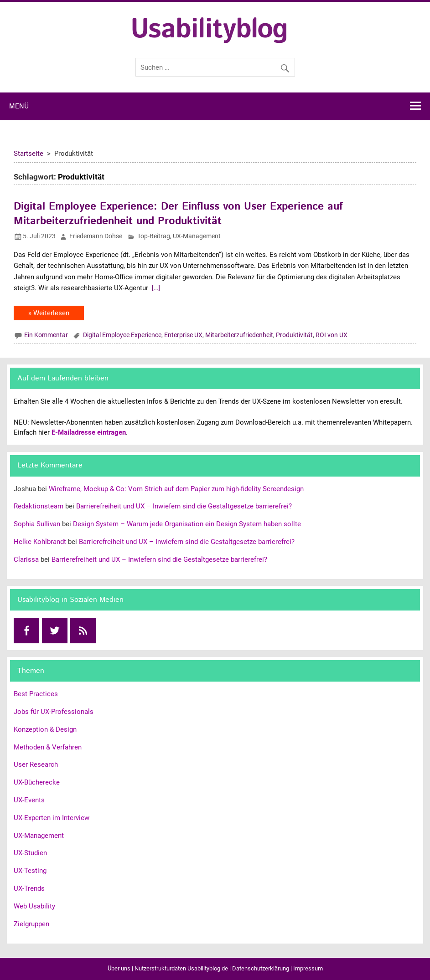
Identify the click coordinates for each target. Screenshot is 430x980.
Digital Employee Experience (122, 335)
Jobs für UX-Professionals (54, 712)
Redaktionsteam (39, 506)
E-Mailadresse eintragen (89, 432)
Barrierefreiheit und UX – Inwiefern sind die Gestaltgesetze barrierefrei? (184, 506)
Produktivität (294, 335)
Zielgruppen (31, 924)
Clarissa (26, 559)
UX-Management (197, 236)
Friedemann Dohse (96, 236)
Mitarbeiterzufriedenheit (239, 335)
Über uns (119, 968)
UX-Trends (29, 888)
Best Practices (36, 694)
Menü (19, 107)
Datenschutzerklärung (261, 968)
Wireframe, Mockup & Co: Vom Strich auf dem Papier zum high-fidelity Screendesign (176, 489)
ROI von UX (332, 335)
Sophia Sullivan (37, 524)
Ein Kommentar (46, 335)
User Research (36, 765)
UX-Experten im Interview (52, 818)
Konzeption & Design (45, 729)
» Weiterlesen (49, 313)
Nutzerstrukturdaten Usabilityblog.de (181, 968)
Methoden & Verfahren (48, 747)
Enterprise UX (183, 335)
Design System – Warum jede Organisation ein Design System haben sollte (187, 524)
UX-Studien (30, 853)
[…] (155, 288)
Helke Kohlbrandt (40, 542)
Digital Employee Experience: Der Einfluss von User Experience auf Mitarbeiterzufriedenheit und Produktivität (178, 214)
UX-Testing (30, 871)
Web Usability (34, 906)
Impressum (308, 968)
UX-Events (29, 800)
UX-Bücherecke (37, 782)
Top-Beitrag (154, 236)
